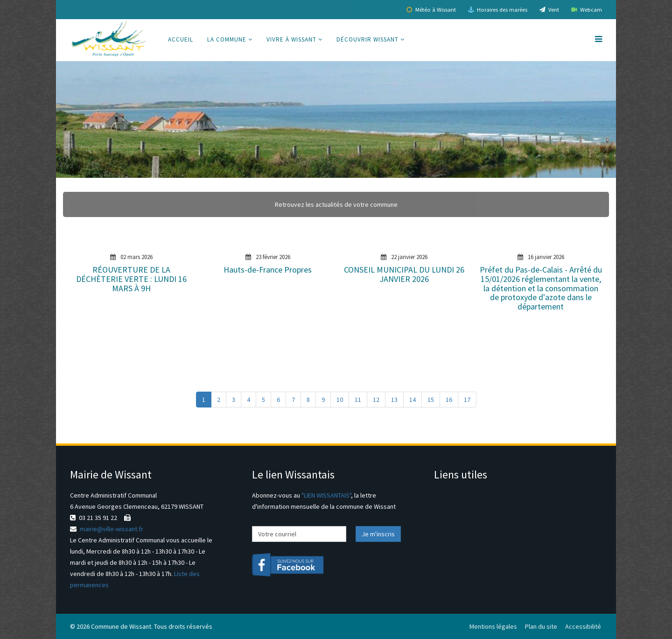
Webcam (587, 10)
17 (467, 400)
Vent (549, 10)
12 (376, 400)
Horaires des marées (498, 10)
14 (413, 400)
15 (431, 400)
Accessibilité (583, 626)
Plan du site (541, 626)
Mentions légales (493, 626)
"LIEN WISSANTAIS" (326, 495)
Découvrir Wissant (367, 39)
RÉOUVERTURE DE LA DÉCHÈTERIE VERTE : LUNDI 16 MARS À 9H (131, 279)
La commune (227, 39)
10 (340, 400)
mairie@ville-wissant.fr (112, 529)
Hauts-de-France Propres (268, 270)
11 (358, 400)
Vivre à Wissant (291, 39)
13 (394, 400)
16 (449, 400)
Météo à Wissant (431, 10)
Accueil (181, 39)
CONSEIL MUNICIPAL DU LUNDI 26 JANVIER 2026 (404, 274)
